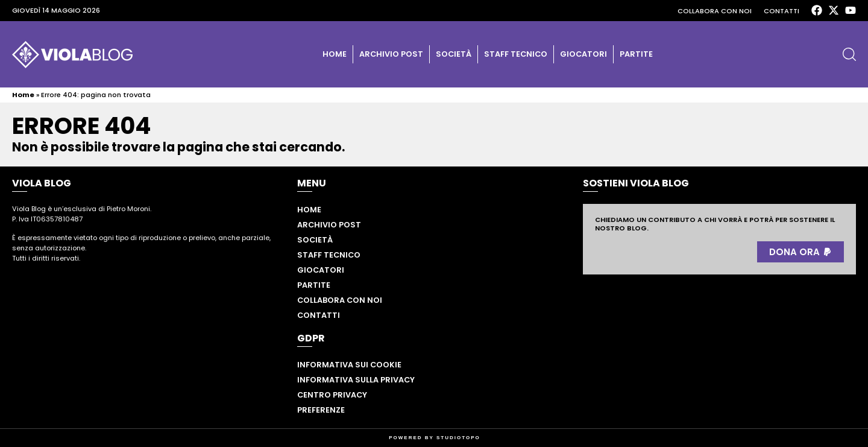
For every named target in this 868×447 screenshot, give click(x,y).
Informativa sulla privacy (356, 380)
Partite (636, 54)
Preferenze (321, 410)
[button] (849, 54)
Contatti (782, 11)
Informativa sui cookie (349, 365)
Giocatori (583, 54)
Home (335, 54)
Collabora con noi (715, 11)
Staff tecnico (516, 54)
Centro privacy (332, 395)
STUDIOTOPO (458, 438)
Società (454, 54)
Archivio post (391, 54)
